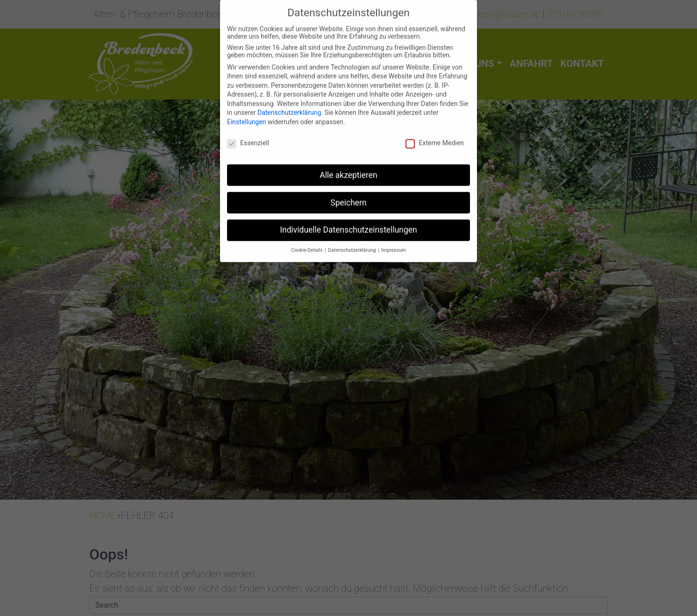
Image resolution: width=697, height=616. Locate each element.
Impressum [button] (394, 244)
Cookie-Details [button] (307, 244)
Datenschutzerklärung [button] (352, 244)
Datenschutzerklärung (289, 107)
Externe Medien (434, 136)
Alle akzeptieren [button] (348, 169)
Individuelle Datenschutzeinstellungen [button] (348, 224)
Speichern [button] (348, 196)
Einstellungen (247, 115)
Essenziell (248, 136)
